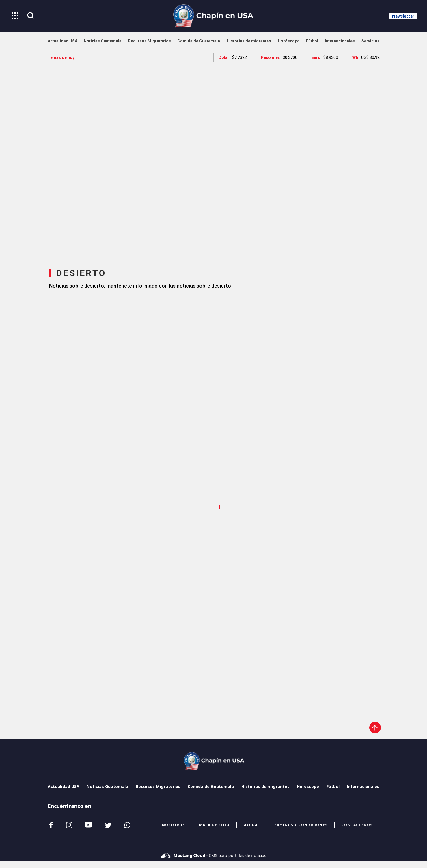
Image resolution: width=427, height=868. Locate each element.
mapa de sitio (215, 825)
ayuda (251, 825)
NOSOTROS (174, 825)
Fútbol (333, 786)
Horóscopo (308, 786)
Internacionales (363, 786)
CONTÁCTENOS (357, 825)
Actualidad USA (64, 786)
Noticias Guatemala (107, 786)
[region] (214, 160)
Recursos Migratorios (158, 786)
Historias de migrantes (265, 786)
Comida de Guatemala (211, 786)
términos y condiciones (300, 825)
